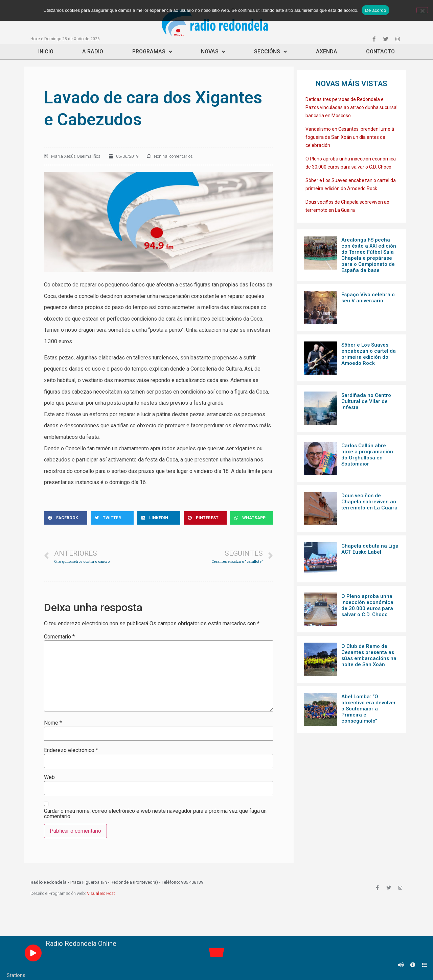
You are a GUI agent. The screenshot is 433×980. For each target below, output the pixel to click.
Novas (213, 52)
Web (49, 777)
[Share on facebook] (66, 518)
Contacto (380, 52)
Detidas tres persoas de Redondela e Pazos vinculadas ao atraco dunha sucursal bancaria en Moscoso (351, 107)
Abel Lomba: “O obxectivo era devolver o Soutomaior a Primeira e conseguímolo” (369, 709)
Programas (152, 52)
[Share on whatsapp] (252, 518)
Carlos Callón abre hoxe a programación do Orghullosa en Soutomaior (367, 455)
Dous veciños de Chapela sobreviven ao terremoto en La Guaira (369, 502)
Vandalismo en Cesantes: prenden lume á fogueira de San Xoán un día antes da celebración (350, 137)
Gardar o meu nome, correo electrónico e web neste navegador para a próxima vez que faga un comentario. (155, 814)
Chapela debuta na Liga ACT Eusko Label (370, 549)
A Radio (93, 52)
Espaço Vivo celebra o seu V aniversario (368, 298)
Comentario (59, 637)
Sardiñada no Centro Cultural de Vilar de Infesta (366, 401)
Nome (53, 723)
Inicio (46, 52)
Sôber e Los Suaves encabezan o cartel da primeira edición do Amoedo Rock (369, 354)
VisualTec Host (101, 893)
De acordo (375, 10)
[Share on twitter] (112, 518)
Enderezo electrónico (71, 750)
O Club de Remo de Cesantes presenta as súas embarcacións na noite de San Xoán (369, 655)
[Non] (422, 10)
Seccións (270, 52)
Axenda (327, 52)
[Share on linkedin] (159, 518)
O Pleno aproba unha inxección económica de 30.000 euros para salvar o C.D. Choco (367, 605)
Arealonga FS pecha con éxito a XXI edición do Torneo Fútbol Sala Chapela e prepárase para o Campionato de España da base (369, 255)
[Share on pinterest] (205, 518)
